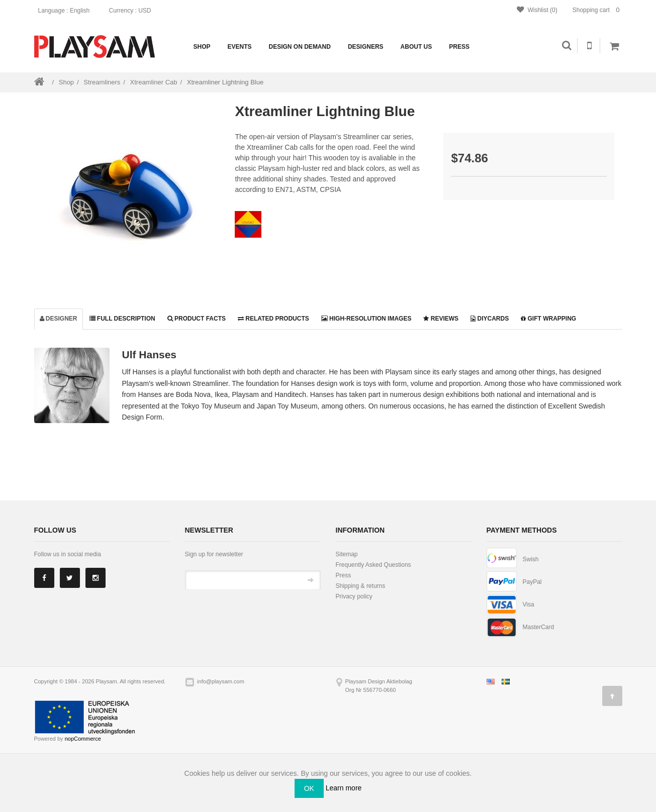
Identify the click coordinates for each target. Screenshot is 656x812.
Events (240, 47)
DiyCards (490, 319)
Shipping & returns (361, 586)
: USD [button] (133, 11)
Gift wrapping (548, 319)
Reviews (441, 319)
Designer (59, 319)
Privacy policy (354, 596)
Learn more (344, 788)
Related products (273, 319)
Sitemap (347, 554)
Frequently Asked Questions (373, 565)
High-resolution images (366, 319)
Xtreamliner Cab (154, 82)
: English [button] (67, 11)
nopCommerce (83, 739)
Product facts (197, 319)
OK (309, 788)
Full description (122, 319)
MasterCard (539, 627)
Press (459, 47)
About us (416, 47)
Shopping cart (597, 10)
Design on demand (300, 47)
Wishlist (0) (537, 10)
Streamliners (102, 82)
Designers (366, 47)
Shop (202, 47)
